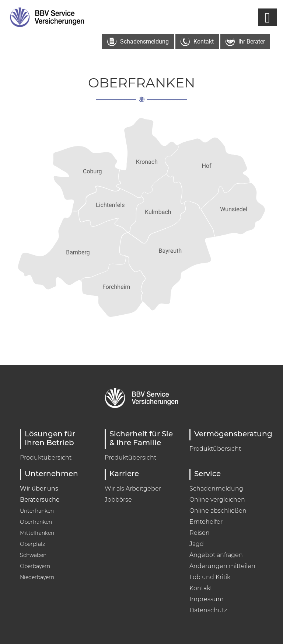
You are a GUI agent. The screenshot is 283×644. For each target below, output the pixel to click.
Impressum (207, 599)
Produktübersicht (46, 458)
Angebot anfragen (216, 555)
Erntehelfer (206, 522)
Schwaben (33, 555)
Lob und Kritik (210, 577)
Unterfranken (37, 511)
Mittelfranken (37, 533)
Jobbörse (118, 500)
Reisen (200, 533)
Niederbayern (37, 577)
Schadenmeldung (216, 489)
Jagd (197, 544)
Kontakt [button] (197, 42)
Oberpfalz (32, 544)
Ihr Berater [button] (245, 42)
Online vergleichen (217, 500)
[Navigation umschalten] (268, 17)
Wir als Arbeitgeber (133, 489)
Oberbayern (35, 566)
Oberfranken (36, 522)
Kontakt (201, 588)
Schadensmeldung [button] (138, 42)
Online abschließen (218, 511)
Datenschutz (208, 610)
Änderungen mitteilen (222, 566)
